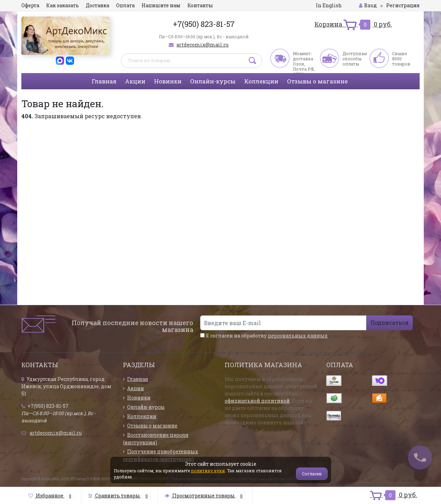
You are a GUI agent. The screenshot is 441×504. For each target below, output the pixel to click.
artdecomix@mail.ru (202, 45)
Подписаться (389, 322)
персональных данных (298, 336)
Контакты (200, 5)
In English (329, 5)
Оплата (125, 5)
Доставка (98, 5)
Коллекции (261, 81)
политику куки (208, 471)
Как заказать (63, 5)
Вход (368, 5)
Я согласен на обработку (264, 336)
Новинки (168, 81)
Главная (104, 81)
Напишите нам (161, 5)
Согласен (312, 474)
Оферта (30, 5)
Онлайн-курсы (213, 81)
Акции (135, 81)
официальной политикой (257, 401)
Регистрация (403, 5)
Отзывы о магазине (317, 81)
